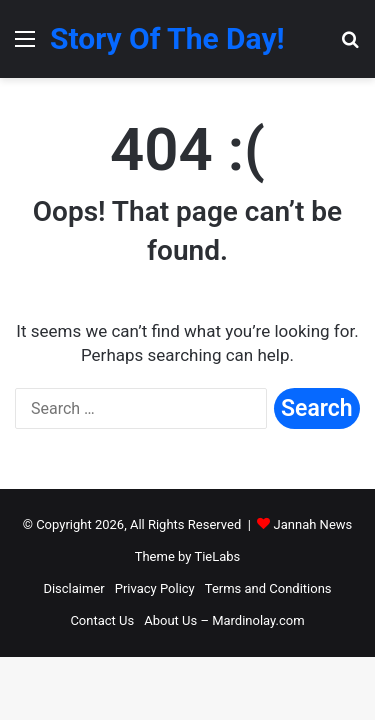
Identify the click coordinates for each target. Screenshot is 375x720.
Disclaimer (73, 588)
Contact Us (102, 620)
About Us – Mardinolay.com (224, 620)
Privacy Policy (155, 588)
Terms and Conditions (268, 588)
